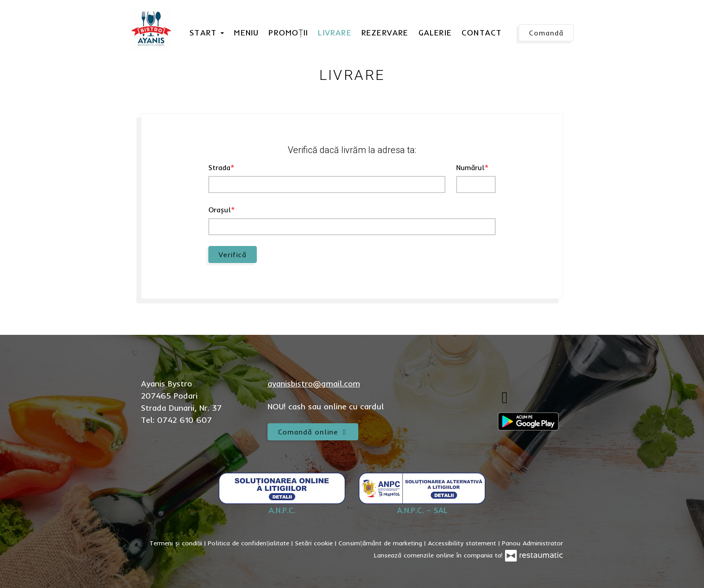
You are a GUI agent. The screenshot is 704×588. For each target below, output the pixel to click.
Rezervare (385, 33)
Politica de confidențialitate (250, 543)
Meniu (246, 33)
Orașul (220, 210)
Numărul (470, 167)
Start (207, 33)
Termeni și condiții (177, 543)
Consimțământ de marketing (381, 543)
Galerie (435, 33)
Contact (482, 33)
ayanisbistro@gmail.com (314, 384)
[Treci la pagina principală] (151, 29)
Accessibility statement (463, 543)
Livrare (334, 33)
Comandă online (313, 432)
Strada (219, 167)
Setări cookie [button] (315, 543)
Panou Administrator (532, 543)
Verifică (233, 255)
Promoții (288, 33)
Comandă (546, 33)
